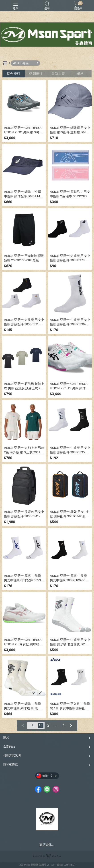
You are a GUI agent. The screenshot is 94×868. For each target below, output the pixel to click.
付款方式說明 (12, 755)
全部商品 (9, 746)
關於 (6, 737)
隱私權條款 (11, 764)
